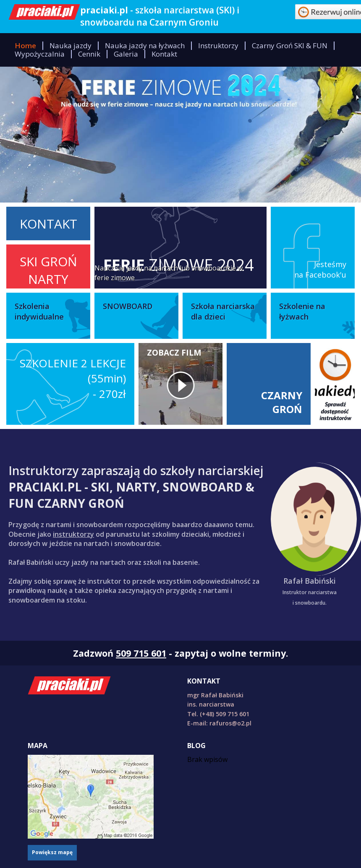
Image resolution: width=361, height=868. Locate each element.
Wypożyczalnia (40, 54)
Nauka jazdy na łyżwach (145, 46)
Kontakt (164, 54)
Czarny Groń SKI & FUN (290, 46)
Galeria (126, 54)
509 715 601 (141, 653)
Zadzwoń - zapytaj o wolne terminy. (180, 653)
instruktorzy (73, 534)
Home (25, 46)
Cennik (89, 54)
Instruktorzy (218, 46)
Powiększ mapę (52, 852)
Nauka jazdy (71, 46)
